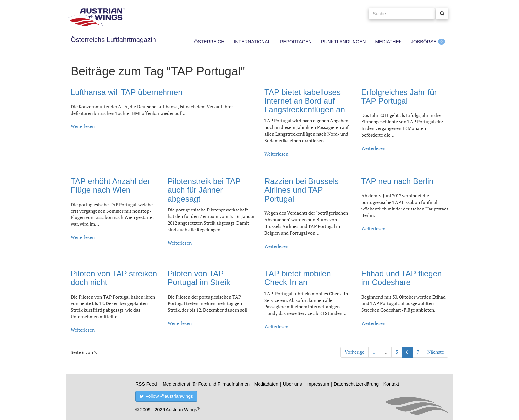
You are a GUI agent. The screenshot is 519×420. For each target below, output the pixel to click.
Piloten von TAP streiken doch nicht (114, 278)
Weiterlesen (83, 126)
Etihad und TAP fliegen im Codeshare (402, 278)
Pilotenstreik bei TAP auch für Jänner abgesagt (204, 190)
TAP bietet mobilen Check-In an (298, 278)
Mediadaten (266, 384)
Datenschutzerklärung (356, 384)
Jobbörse (424, 42)
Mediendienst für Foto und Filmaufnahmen (206, 384)
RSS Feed (146, 384)
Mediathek (388, 42)
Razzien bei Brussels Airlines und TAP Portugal (302, 190)
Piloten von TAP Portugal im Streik (199, 278)
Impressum (318, 384)
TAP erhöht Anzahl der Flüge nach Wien (110, 186)
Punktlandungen (343, 42)
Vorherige (354, 352)
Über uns (292, 384)
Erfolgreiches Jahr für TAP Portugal (399, 96)
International (252, 42)
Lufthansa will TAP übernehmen (127, 92)
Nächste (436, 352)
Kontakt (391, 384)
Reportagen (296, 42)
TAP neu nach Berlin (398, 181)
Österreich (210, 42)
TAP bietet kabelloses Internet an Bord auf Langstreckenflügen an (305, 101)
